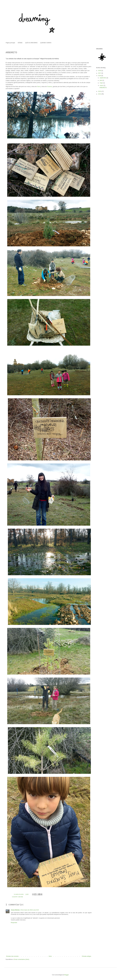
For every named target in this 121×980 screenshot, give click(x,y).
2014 (100, 94)
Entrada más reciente (12, 956)
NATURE (21, 897)
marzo (102, 85)
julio (101, 80)
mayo (101, 83)
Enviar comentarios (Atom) (21, 959)
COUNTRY (15, 897)
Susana (50, 86)
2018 (100, 71)
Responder (14, 923)
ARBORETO (103, 88)
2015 (100, 91)
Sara (39, 86)
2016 (100, 76)
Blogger (66, 975)
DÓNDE (20, 43)
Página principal (10, 43)
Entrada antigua (86, 956)
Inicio (50, 956)
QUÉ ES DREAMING (31, 43)
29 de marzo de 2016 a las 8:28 (30, 910)
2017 (100, 73)
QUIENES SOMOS (46, 43)
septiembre (103, 78)
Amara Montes (15, 910)
